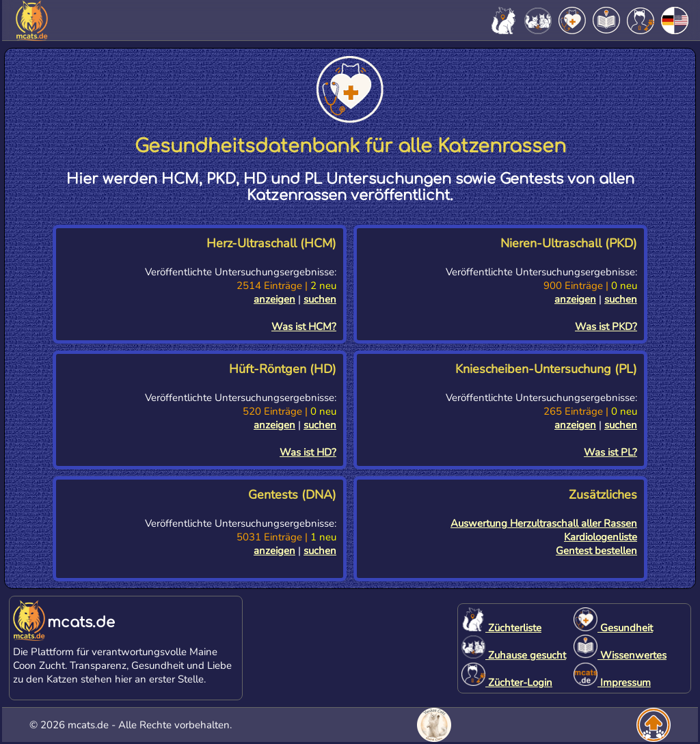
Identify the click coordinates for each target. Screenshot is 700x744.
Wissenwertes (620, 655)
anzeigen (274, 299)
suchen (320, 299)
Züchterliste (501, 628)
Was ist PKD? (606, 327)
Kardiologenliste (601, 537)
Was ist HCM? (304, 327)
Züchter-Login (507, 683)
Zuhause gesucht (514, 655)
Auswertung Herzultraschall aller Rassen (544, 523)
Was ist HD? (308, 452)
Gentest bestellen (596, 551)
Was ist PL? (610, 452)
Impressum (612, 683)
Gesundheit (613, 628)
